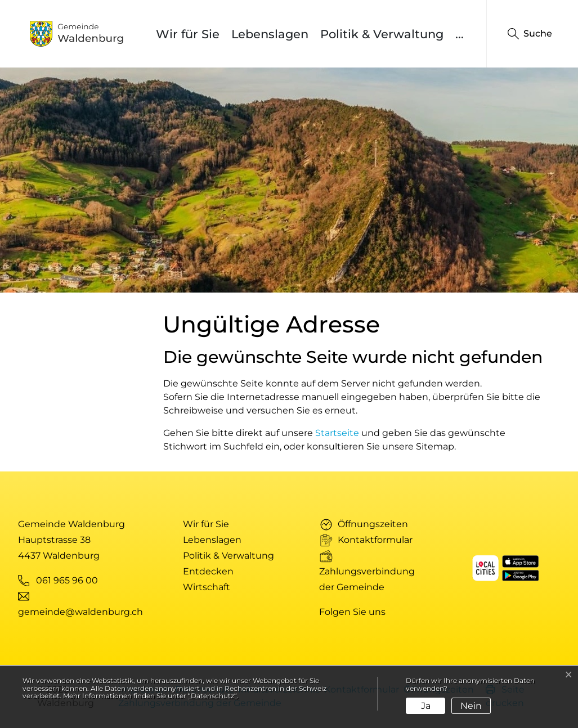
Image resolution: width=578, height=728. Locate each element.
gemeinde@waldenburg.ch (80, 612)
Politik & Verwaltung (382, 34)
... (460, 34)
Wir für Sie (188, 34)
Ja (426, 706)
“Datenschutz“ (212, 696)
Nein (471, 706)
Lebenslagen (270, 34)
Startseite (337, 433)
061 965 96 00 (67, 580)
